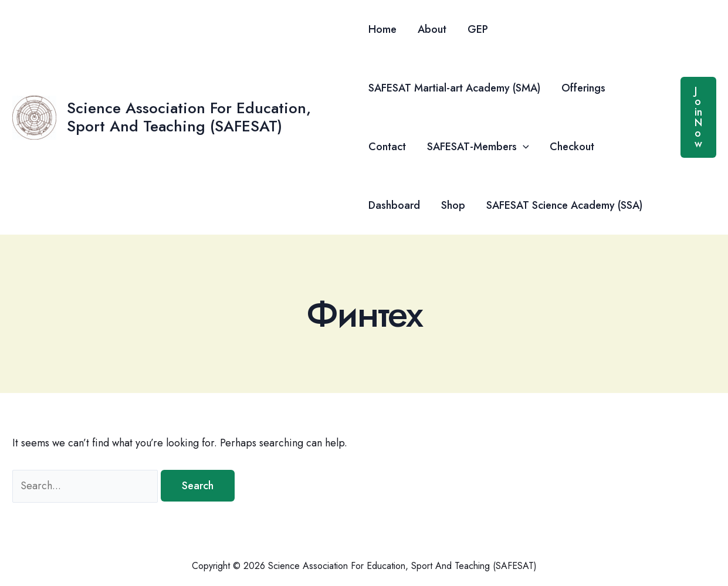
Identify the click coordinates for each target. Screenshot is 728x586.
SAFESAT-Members (478, 147)
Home (382, 29)
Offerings (583, 88)
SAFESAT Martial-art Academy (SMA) (454, 88)
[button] (523, 147)
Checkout (572, 147)
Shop (453, 205)
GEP (478, 29)
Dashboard (394, 205)
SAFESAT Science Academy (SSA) (564, 205)
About (432, 29)
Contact (387, 147)
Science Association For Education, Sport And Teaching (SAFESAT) (189, 117)
